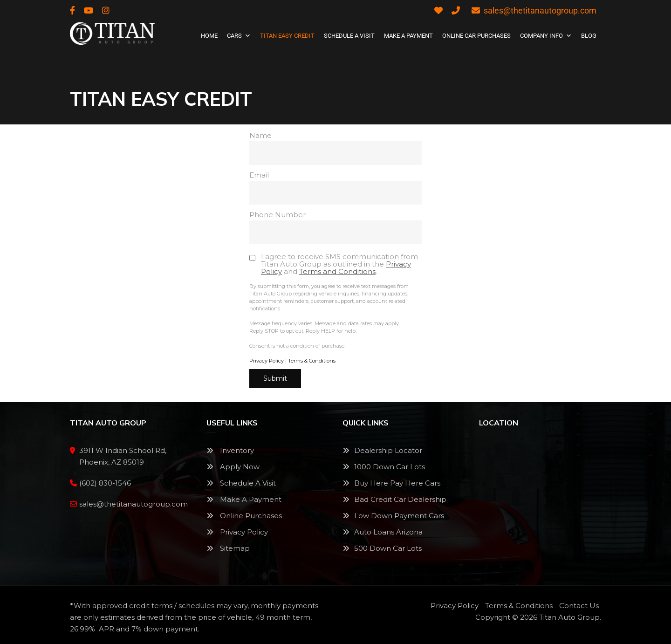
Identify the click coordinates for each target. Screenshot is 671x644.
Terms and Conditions (337, 271)
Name (335, 148)
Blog (589, 36)
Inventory (230, 450)
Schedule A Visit (241, 483)
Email (335, 188)
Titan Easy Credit (287, 36)
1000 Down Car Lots (390, 467)
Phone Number (335, 227)
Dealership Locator (382, 450)
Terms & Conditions (312, 361)
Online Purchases (244, 516)
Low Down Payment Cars (393, 516)
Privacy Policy (267, 361)
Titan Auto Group (569, 617)
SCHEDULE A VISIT (349, 36)
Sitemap (228, 548)
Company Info (546, 36)
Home (209, 36)
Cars (239, 36)
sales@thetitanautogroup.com (534, 10)
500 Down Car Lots (382, 548)
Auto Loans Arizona (388, 532)
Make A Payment (408, 36)
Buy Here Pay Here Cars (397, 483)
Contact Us (579, 606)
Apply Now (233, 467)
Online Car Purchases (476, 36)
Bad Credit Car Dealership (394, 499)
